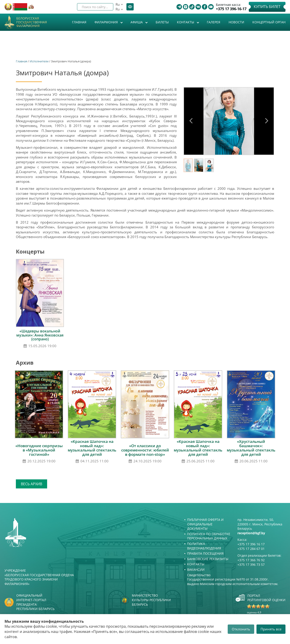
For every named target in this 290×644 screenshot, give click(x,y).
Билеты (162, 22)
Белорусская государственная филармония (32, 22)
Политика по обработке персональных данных (209, 536)
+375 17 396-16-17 (231, 9)
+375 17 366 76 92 (251, 560)
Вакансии (196, 570)
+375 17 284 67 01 (251, 549)
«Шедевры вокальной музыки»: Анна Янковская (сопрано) (40, 335)
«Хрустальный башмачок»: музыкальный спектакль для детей (251, 448)
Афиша (137, 22)
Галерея (214, 22)
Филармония (107, 22)
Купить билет (267, 7)
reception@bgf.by (251, 533)
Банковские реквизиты (208, 559)
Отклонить (241, 629)
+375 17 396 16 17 (251, 544)
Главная (79, 22)
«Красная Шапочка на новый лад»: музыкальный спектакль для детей (92, 448)
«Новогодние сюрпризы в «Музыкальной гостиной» (39, 450)
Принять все (271, 629)
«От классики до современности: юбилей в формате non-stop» (145, 450)
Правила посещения (205, 553)
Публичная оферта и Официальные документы (205, 524)
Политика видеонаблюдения (204, 546)
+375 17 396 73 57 (251, 565)
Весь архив (31, 484)
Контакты (186, 22)
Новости (236, 22)
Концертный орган (269, 22)
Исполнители (39, 61)
